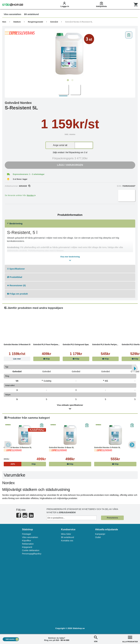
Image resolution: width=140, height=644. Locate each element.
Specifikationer (16, 269)
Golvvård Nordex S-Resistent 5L (79, 22)
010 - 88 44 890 (62, 640)
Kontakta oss (67, 541)
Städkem (17, 22)
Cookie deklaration (31, 550)
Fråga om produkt (17, 294)
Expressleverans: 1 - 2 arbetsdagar (29, 174)
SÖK (96, 639)
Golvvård (54, 22)
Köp (46, 359)
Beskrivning (15, 223)
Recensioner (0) (16, 285)
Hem (4, 22)
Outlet (98, 537)
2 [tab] (72, 80)
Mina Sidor (66, 534)
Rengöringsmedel (35, 22)
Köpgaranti (27, 547)
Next (132, 445)
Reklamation (28, 544)
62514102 (24, 186)
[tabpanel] (70, 54)
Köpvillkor (26, 541)
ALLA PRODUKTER (130, 639)
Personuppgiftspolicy (32, 554)
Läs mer (17, 359)
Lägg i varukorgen (70, 165)
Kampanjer (100, 534)
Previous (8, 445)
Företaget (26, 534)
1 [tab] (68, 80)
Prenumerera (112, 518)
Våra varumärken (30, 537)
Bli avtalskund (67, 537)
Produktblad (15, 277)
